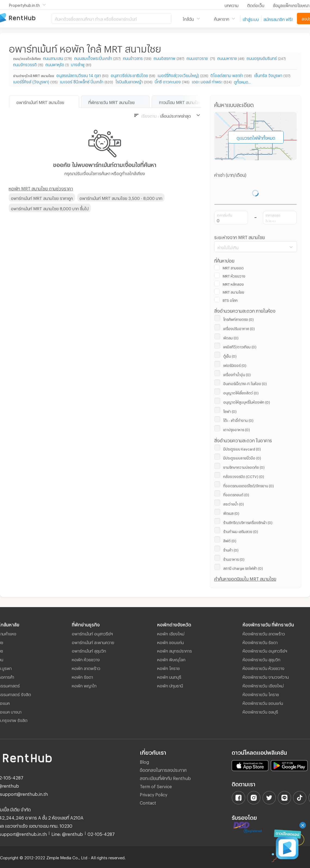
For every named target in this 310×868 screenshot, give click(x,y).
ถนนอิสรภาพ (165, 58)
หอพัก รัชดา (82, 676)
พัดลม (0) (231, 337)
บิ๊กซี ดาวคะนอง (168, 81)
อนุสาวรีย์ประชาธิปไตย (129, 75)
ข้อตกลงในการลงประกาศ (163, 769)
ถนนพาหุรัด (55, 64)
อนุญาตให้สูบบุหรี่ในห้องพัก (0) (247, 401)
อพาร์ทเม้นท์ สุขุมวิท (89, 650)
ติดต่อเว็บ (256, 5)
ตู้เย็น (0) (230, 355)
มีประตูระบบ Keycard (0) (242, 448)
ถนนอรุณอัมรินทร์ (262, 58)
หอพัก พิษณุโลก (171, 659)
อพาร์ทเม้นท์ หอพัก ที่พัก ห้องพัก (26, 18)
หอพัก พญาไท (84, 685)
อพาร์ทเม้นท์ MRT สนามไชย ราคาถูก (42, 197)
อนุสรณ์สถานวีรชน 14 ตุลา (79, 75)
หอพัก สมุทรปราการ (175, 650)
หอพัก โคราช (168, 668)
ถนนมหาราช (227, 58)
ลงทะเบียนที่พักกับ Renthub (165, 777)
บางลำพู (78, 64)
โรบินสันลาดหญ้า (129, 81)
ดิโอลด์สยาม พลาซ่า (227, 75)
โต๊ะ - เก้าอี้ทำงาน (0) (238, 420)
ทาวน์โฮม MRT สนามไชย (180, 102)
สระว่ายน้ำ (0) (234, 503)
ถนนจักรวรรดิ (25, 64)
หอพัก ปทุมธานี (170, 685)
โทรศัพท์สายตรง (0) (238, 319)
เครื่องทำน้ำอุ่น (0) (237, 374)
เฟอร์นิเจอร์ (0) (235, 365)
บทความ (232, 5)
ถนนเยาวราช (198, 58)
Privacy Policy (154, 794)
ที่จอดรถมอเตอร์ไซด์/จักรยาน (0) (249, 485)
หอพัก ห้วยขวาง (86, 659)
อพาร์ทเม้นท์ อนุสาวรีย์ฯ (92, 633)
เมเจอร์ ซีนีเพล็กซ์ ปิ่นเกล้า (82, 81)
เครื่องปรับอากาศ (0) (239, 328)
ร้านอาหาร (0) (234, 559)
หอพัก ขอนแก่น (170, 642)
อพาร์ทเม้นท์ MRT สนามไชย (40, 102)
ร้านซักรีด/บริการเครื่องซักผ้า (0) (248, 522)
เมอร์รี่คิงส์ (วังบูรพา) (31, 81)
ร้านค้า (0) (231, 549)
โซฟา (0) (230, 411)
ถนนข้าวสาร (133, 58)
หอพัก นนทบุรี (169, 676)
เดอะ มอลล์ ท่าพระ (207, 81)
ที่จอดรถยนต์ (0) (236, 494)
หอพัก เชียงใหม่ (171, 633)
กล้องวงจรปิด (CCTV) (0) (244, 476)
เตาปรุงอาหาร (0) (237, 429)
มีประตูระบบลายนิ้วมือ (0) (242, 457)
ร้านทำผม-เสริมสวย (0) (241, 531)
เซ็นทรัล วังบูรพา (268, 75)
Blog (144, 761)
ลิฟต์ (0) (230, 540)
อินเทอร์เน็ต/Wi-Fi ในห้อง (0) (245, 383)
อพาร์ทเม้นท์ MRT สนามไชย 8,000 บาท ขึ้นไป (50, 208)
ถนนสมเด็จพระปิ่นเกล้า (93, 58)
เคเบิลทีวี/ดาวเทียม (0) (240, 346)
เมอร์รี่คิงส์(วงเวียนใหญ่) (178, 75)
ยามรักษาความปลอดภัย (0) (244, 467)
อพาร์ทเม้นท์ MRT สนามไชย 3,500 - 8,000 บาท (121, 197)
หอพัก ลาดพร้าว (86, 668)
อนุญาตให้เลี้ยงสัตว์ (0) (241, 392)
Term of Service (156, 786)
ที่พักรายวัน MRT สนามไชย (111, 102)
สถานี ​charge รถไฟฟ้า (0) (243, 568)
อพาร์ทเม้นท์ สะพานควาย (93, 642)
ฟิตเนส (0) (231, 513)
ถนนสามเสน (53, 58)
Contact (148, 802)
